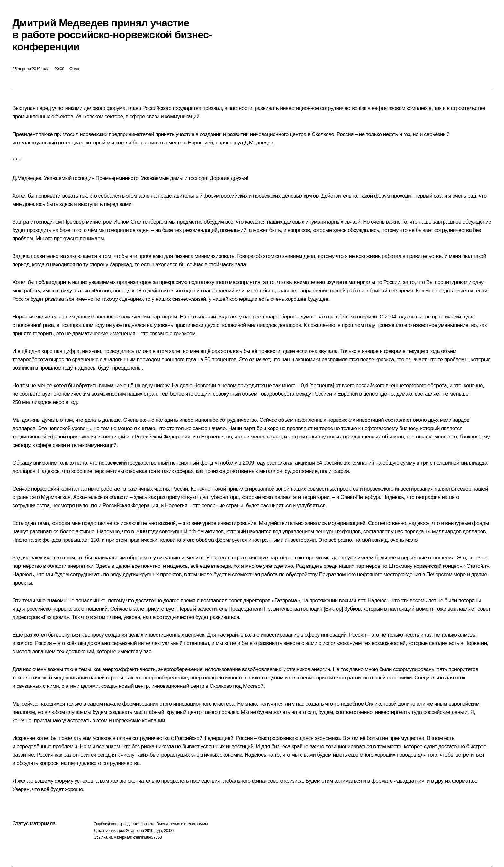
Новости (147, 824)
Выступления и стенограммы (182, 824)
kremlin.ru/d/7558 (147, 837)
